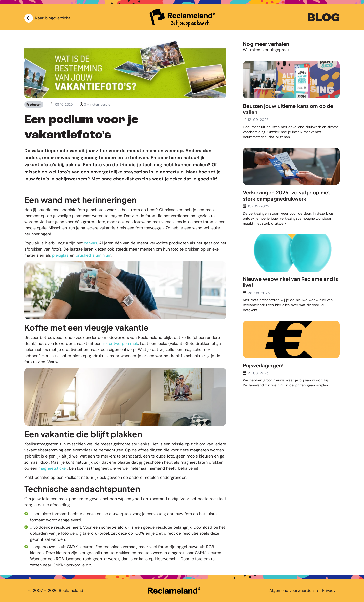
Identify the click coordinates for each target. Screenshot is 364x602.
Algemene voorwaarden (292, 590)
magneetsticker (53, 468)
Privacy (329, 590)
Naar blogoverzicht (47, 18)
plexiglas (60, 255)
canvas (90, 243)
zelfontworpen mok (120, 344)
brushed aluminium (94, 255)
